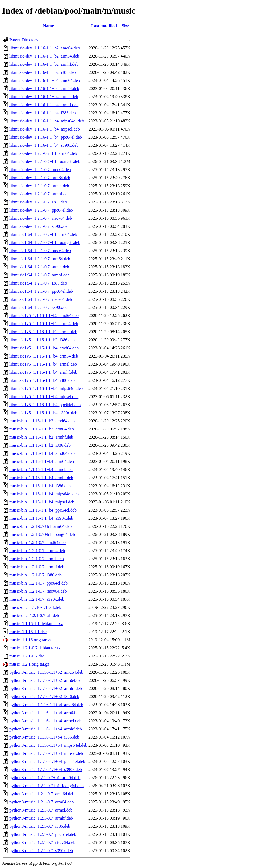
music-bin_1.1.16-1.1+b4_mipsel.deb (42, 502)
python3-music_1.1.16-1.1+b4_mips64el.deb (48, 745)
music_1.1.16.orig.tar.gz (30, 640)
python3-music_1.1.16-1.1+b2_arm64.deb (46, 680)
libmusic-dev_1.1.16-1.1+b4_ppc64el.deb (46, 137)
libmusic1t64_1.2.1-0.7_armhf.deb (39, 275)
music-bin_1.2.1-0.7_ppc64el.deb (39, 583)
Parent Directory (24, 40)
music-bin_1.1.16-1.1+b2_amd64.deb (42, 421)
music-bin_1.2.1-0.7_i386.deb (36, 575)
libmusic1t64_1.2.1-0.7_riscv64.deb (41, 299)
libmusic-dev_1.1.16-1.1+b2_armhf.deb (44, 64)
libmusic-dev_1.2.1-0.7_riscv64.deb (41, 218)
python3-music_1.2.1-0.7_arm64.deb (42, 802)
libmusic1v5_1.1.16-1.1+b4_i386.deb (42, 380)
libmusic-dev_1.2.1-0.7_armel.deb (39, 186)
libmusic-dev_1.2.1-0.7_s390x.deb (39, 226)
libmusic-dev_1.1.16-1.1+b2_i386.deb (43, 72)
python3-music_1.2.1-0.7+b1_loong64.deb (47, 786)
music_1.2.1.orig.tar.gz (29, 664)
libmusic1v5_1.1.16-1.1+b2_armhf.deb (43, 332)
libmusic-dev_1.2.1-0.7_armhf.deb (39, 194)
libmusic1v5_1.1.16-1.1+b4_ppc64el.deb (45, 405)
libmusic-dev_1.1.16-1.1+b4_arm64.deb (44, 89)
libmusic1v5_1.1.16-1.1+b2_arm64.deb (44, 324)
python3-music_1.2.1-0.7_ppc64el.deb (43, 834)
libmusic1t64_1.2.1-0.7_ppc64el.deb (41, 291)
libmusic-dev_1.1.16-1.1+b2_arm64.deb (44, 56)
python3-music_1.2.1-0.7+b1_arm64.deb (45, 778)
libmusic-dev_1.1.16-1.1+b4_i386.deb (43, 113)
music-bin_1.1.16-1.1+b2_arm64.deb (42, 429)
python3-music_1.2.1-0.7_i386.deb (40, 826)
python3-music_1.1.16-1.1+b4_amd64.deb (46, 705)
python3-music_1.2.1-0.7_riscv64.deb (42, 842)
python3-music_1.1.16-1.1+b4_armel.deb (45, 721)
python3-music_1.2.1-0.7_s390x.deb (41, 851)
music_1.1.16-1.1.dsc (28, 632)
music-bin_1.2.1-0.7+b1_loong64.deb (42, 534)
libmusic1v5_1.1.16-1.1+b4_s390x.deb (43, 413)
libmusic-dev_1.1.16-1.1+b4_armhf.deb (44, 105)
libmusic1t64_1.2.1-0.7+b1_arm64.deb (43, 234)
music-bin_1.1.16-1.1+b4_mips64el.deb (44, 494)
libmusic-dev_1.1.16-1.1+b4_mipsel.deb (45, 129)
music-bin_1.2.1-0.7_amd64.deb (38, 542)
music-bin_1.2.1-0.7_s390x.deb (37, 599)
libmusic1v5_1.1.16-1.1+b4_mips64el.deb (46, 388)
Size (125, 26)
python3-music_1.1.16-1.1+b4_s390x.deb (46, 769)
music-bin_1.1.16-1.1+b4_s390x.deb (41, 518)
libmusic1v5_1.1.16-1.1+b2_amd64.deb (44, 316)
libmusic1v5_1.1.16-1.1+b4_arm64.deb (44, 356)
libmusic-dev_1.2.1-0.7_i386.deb (38, 202)
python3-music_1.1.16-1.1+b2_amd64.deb (46, 672)
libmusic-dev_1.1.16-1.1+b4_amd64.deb (45, 80)
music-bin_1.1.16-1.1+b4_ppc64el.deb (43, 510)
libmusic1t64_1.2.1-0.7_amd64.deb (40, 251)
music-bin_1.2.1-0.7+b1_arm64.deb (41, 526)
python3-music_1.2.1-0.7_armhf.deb (41, 818)
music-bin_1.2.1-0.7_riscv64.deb (38, 591)
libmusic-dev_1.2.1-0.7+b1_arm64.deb (43, 153)
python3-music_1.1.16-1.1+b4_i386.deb (44, 737)
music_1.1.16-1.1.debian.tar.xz (36, 624)
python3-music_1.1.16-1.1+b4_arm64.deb (46, 713)
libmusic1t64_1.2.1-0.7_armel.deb (39, 267)
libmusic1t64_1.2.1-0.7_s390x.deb (39, 307)
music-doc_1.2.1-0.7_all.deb (34, 615)
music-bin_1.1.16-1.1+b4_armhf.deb (41, 478)
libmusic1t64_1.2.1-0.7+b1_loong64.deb (45, 243)
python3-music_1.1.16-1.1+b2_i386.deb (44, 697)
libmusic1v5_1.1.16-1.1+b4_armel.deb (43, 364)
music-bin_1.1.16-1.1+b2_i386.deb (40, 445)
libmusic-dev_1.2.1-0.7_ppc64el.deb (41, 210)
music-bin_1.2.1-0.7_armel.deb (37, 559)
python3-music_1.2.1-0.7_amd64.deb (42, 794)
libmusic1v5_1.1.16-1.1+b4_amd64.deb (44, 348)
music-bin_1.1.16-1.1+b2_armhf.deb (41, 437)
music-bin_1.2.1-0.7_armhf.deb (37, 567)
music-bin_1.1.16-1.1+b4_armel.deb (41, 470)
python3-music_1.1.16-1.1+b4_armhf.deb (46, 729)
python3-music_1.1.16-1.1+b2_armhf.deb (46, 688)
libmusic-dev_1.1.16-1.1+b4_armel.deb (44, 97)
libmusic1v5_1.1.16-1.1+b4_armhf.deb (43, 372)
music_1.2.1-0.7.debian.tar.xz (35, 648)
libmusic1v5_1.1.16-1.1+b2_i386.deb (42, 340)
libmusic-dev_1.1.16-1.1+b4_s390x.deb (44, 145)
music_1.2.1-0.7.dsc (27, 656)
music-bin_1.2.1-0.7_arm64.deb (37, 551)
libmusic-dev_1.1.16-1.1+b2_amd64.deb (45, 48)
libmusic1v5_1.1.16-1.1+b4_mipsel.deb (44, 397)
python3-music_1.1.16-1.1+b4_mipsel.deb (46, 753)
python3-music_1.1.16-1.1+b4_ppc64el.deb (47, 761)
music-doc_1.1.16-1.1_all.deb (35, 607)
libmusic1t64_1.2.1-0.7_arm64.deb (40, 259)
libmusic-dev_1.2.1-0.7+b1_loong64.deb (45, 161)
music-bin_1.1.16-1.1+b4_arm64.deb (42, 461)
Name (48, 26)
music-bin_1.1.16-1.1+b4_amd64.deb (42, 453)
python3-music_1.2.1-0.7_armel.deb (41, 810)
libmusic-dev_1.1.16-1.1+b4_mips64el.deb (47, 121)
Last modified (104, 26)
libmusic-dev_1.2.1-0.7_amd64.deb (40, 170)
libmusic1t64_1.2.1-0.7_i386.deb (38, 283)
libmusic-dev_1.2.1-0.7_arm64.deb (40, 178)
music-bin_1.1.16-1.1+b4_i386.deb (40, 486)
